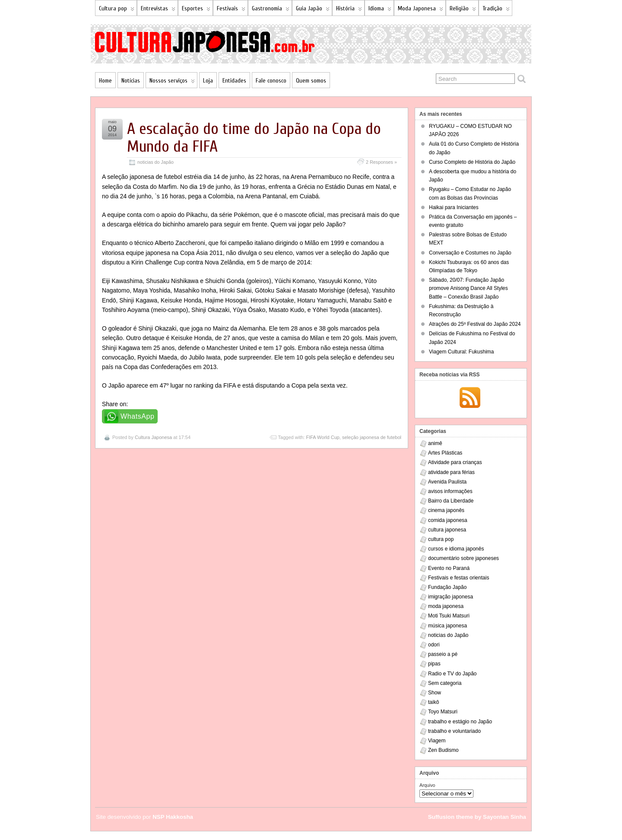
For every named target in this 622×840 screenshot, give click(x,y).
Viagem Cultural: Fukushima (462, 352)
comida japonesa (448, 520)
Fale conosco (271, 81)
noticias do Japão (155, 162)
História (349, 10)
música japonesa (447, 626)
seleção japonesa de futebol (372, 437)
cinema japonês (446, 510)
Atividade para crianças (455, 462)
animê (435, 443)
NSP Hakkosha (173, 817)
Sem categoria (445, 683)
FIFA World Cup (322, 437)
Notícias (131, 81)
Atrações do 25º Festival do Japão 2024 (475, 324)
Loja (208, 81)
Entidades (234, 81)
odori (434, 645)
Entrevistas (158, 10)
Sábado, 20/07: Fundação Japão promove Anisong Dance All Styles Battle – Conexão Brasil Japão (468, 288)
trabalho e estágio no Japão (460, 722)
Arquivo (427, 785)
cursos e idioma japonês (456, 549)
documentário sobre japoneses (463, 558)
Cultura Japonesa (153, 437)
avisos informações (450, 491)
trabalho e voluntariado (454, 731)
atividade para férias (451, 472)
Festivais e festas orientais (459, 578)
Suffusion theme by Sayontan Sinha (477, 817)
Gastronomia (271, 10)
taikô (433, 702)
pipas (434, 664)
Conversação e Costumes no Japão (470, 253)
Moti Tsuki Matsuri (449, 616)
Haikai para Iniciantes (454, 207)
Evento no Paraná (449, 568)
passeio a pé (443, 654)
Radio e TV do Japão (452, 674)
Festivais (231, 10)
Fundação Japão (447, 587)
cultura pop (441, 539)
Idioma (380, 10)
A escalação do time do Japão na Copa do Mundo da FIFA (254, 138)
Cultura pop (117, 10)
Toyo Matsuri (443, 712)
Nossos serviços (172, 82)
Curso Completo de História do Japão (472, 162)
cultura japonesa (447, 530)
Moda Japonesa (420, 10)
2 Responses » (381, 162)
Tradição (496, 10)
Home (105, 81)
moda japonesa (446, 606)
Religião (463, 10)
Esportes (196, 10)
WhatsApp (138, 416)
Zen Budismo (443, 750)
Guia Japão (313, 10)
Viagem (437, 741)
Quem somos (311, 81)
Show (435, 693)
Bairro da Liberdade (451, 501)
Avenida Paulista (447, 482)
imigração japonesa (451, 597)
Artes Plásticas (445, 453)
